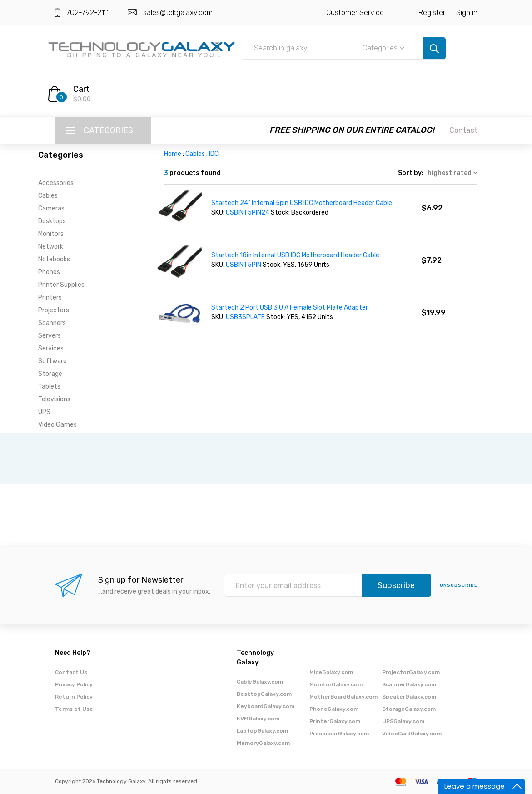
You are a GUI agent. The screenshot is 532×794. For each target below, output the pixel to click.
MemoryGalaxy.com (263, 743)
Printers (50, 297)
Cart (81, 89)
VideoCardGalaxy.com (412, 734)
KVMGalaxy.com (258, 719)
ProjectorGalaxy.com (411, 672)
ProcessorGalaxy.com (339, 734)
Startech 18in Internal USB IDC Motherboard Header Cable (295, 255)
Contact (463, 130)
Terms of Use (74, 709)
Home (173, 154)
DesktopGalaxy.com (264, 694)
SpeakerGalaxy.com (409, 697)
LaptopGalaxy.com (262, 731)
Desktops (52, 221)
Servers (50, 336)
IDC (214, 154)
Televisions (54, 399)
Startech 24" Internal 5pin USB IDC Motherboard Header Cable (302, 203)
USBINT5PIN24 (248, 212)
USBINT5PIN (244, 265)
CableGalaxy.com (260, 682)
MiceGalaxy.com (331, 672)
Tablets (49, 387)
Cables (48, 196)
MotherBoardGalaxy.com (343, 697)
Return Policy (74, 697)
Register (432, 12)
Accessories (56, 183)
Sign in (467, 12)
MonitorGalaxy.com (336, 684)
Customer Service (355, 12)
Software (52, 361)
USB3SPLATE (245, 317)
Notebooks (54, 259)
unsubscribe (459, 585)
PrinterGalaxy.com (335, 721)
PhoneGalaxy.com (334, 709)
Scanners (52, 323)
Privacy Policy (74, 684)
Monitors (51, 234)
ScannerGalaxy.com (409, 684)
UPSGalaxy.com (403, 721)
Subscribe (396, 585)
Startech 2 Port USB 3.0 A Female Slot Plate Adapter (290, 307)
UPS (44, 412)
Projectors (54, 310)
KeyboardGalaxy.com (266, 706)
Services (51, 348)
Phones (49, 272)
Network (51, 247)
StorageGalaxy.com (409, 709)
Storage (50, 374)
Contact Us (71, 672)
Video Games (57, 425)
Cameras (51, 208)
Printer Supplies (61, 285)
